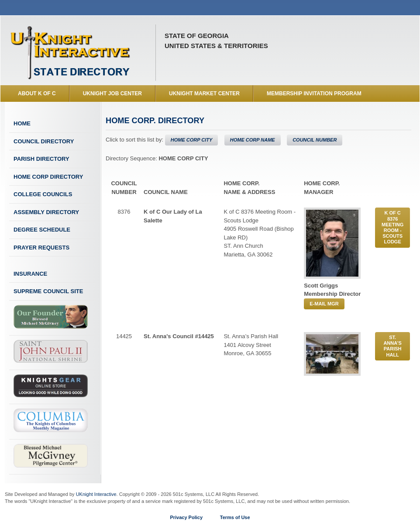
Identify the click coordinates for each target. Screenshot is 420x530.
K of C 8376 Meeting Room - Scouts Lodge (392, 227)
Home (22, 123)
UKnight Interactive (96, 494)
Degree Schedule (42, 230)
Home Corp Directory (48, 177)
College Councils (43, 194)
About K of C (37, 94)
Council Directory (44, 141)
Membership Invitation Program (314, 94)
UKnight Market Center (204, 94)
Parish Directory (41, 159)
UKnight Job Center (112, 94)
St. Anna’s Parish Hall (392, 346)
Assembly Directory (46, 212)
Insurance (30, 274)
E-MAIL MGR (324, 304)
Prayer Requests (41, 248)
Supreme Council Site (48, 291)
